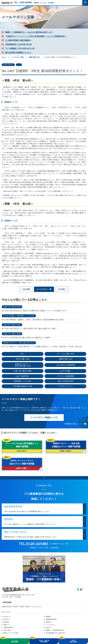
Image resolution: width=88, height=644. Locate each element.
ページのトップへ (44, 478)
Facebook (81, 590)
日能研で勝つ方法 (24, 65)
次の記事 (61, 289)
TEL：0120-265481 (23, 2)
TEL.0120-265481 (34, 544)
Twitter (78, 590)
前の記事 (27, 289)
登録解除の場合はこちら (74, 424)
